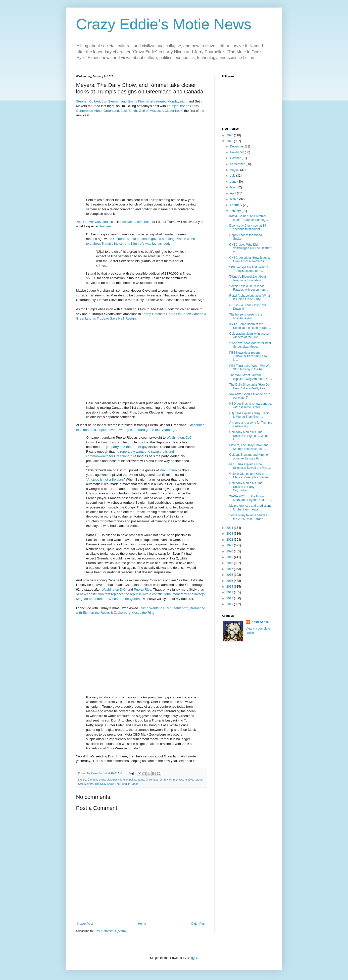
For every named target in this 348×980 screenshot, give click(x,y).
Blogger (192, 958)
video (135, 784)
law (181, 780)
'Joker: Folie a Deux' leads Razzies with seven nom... (248, 288)
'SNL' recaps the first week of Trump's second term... (249, 269)
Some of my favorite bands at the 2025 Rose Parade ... (249, 517)
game (141, 780)
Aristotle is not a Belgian (105, 479)
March (235, 199)
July (233, 176)
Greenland (152, 780)
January (236, 211)
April (233, 193)
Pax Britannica (170, 470)
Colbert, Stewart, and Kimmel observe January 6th (249, 456)
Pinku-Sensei (260, 622)
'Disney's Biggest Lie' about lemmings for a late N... (247, 278)
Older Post (198, 924)
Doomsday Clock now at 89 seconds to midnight (247, 227)
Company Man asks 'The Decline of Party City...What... (246, 487)
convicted (129, 222)
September (238, 164)
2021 (230, 545)
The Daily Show (104, 784)
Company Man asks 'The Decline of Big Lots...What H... (248, 436)
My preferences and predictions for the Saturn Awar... (250, 507)
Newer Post (85, 924)
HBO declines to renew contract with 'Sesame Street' (250, 405)
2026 (230, 135)
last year (106, 226)
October (236, 158)
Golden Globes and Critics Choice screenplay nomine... (250, 476)
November (237, 152)
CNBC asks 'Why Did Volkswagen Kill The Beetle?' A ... (250, 248)
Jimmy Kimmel (169, 780)
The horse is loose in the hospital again (246, 316)
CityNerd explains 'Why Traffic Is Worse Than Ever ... (249, 415)
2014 (230, 587)
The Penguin (123, 784)
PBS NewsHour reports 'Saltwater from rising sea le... (248, 356)
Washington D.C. (114, 589)
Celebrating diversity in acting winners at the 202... (249, 335)
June (234, 182)
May (233, 187)
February (236, 205)
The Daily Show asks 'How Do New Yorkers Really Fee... (249, 386)
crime (102, 780)
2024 (230, 528)
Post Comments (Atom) (110, 931)
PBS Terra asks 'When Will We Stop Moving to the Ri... (250, 368)
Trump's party (109, 447)
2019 (230, 557)
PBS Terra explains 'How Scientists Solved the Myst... (250, 466)
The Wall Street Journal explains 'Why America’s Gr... (251, 377)
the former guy (137, 447)
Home (142, 924)
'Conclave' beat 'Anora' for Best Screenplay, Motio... (250, 345)
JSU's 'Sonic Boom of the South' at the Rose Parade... (250, 326)
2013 (230, 592)
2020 (230, 551)
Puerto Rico (143, 589)
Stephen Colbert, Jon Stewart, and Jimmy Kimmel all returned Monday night (132, 101)
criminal (143, 222)
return (198, 780)
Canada (92, 780)
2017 (230, 569)
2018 (230, 563)
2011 (230, 604)
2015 (230, 581)
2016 (230, 575)
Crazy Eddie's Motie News (164, 24)
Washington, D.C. (180, 437)
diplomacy (113, 780)
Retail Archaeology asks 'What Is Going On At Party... (250, 297)
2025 (230, 141)
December (237, 146)
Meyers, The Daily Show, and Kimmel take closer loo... (249, 447)
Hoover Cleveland (96, 222)
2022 (230, 540)
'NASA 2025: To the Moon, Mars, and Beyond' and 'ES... (251, 498)
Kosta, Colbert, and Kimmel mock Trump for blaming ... (249, 218)
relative (189, 780)
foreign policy (128, 780)
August (235, 170)
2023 (230, 534)
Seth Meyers (86, 784)
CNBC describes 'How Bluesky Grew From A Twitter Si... (250, 260)
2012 (230, 598)
